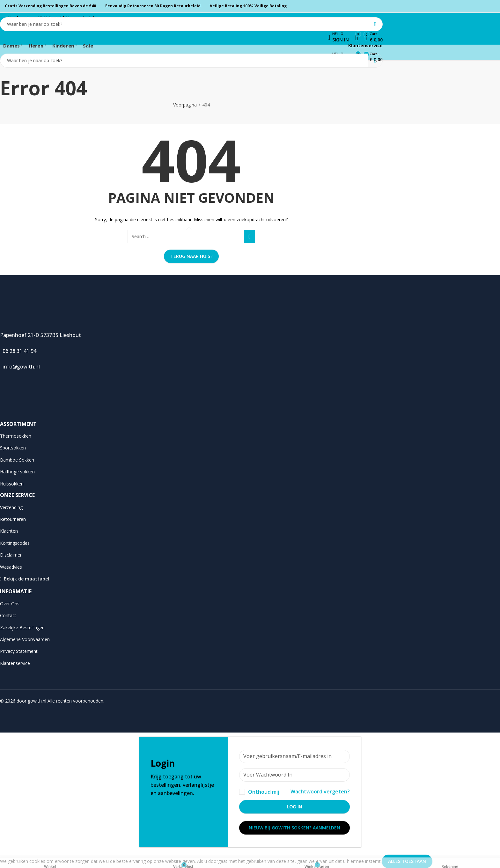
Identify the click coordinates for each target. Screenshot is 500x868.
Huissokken (12, 484)
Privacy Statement (19, 651)
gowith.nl (37, 701)
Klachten (9, 531)
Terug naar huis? (191, 256)
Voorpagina (185, 105)
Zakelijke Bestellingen (22, 627)
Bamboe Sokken (17, 460)
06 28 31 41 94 (18, 351)
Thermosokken (16, 436)
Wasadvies (11, 567)
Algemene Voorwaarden (25, 639)
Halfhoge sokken (17, 472)
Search (375, 24)
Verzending (11, 507)
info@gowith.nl (20, 367)
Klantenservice (365, 45)
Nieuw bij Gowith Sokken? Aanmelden (294, 828)
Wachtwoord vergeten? (320, 791)
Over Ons (10, 604)
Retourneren (13, 519)
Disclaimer (11, 555)
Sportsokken (13, 448)
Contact (8, 615)
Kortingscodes (15, 543)
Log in (294, 807)
